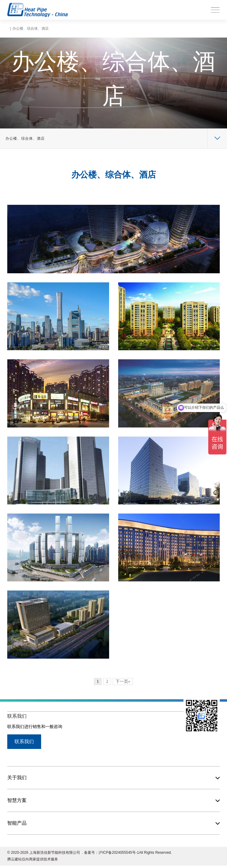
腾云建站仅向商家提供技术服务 (33, 859)
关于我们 (17, 778)
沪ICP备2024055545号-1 (119, 853)
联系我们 (24, 742)
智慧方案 (17, 800)
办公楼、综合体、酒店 (25, 138)
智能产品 (17, 823)
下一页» (123, 682)
